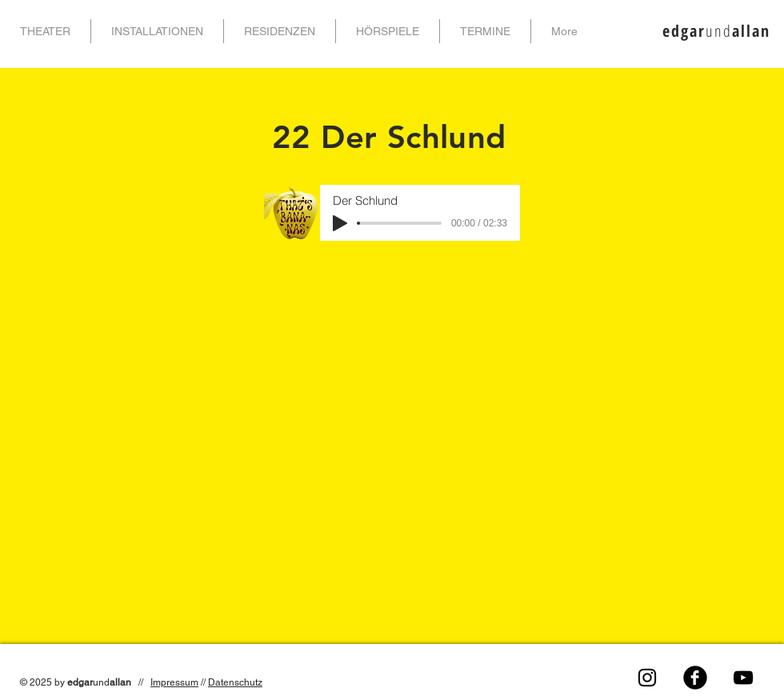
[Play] (340, 223)
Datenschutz (235, 682)
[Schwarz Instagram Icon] (647, 678)
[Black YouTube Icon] (743, 678)
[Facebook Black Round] (695, 678)
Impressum (174, 682)
